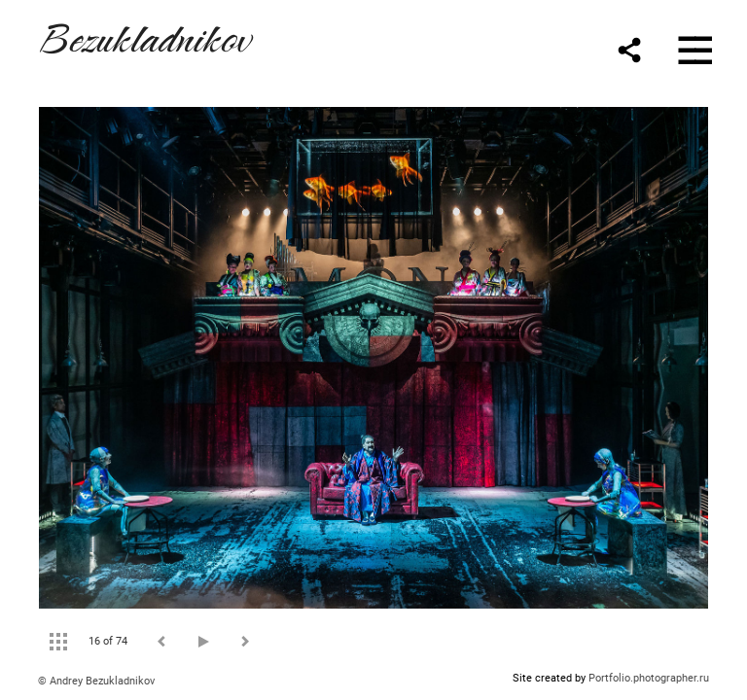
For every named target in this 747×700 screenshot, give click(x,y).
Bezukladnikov (144, 35)
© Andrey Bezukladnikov (96, 681)
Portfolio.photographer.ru (649, 678)
